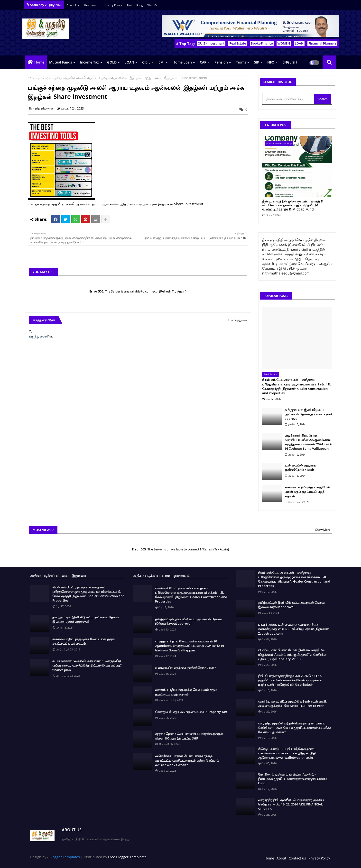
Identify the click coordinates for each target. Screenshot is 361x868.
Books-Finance (262, 43)
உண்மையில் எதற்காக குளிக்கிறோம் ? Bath (300, 467)
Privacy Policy (113, 5)
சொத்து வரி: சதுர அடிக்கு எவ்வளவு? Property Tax (191, 712)
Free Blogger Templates (127, 857)
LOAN (299, 43)
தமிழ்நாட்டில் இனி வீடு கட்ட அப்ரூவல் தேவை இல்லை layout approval (308, 414)
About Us (73, 5)
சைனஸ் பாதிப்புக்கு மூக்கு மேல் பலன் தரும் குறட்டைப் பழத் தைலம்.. (307, 492)
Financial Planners (322, 43)
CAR (203, 62)
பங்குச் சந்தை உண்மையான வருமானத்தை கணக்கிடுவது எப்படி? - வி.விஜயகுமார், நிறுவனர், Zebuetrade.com (294, 629)
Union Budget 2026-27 (142, 5)
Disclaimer (92, 5)
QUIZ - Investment (211, 43)
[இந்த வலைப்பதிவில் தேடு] (289, 99)
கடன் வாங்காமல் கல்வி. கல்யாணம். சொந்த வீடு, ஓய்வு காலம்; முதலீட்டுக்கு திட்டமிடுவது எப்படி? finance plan (87, 665)
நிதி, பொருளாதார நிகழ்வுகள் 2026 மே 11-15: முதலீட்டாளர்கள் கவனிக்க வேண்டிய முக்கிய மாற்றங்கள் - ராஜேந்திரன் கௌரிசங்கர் (290, 680)
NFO (271, 62)
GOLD (112, 62)
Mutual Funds (61, 62)
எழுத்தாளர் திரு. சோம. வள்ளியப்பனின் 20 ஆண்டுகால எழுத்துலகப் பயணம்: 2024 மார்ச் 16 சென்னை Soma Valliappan (308, 442)
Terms (241, 62)
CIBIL (146, 62)
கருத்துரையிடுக (41, 336)
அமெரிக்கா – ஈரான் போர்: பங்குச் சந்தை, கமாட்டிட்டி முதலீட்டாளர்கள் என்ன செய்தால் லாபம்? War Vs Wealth (187, 760)
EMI (162, 62)
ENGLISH (290, 62)
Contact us (297, 858)
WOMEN (284, 43)
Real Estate (238, 43)
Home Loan (182, 62)
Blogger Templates (65, 857)
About (281, 858)
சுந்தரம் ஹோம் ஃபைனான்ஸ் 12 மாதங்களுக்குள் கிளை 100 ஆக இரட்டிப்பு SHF (189, 736)
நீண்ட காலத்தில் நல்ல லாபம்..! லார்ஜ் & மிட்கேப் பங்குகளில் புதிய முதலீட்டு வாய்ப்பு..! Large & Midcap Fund (293, 205)
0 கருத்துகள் (238, 320)
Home (39, 62)
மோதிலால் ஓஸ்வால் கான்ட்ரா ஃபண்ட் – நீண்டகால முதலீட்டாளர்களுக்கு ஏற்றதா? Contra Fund (293, 779)
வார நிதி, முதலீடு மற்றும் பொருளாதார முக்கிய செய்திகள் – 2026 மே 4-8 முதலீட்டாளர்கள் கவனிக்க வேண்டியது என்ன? (295, 728)
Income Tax (90, 62)
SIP (257, 62)
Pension (221, 62)
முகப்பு (33, 78)
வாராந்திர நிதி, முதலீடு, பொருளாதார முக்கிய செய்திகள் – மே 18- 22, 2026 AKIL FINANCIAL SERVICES (291, 804)
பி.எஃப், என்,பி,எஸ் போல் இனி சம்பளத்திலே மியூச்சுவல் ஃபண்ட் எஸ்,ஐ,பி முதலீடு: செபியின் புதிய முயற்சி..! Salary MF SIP (292, 654)
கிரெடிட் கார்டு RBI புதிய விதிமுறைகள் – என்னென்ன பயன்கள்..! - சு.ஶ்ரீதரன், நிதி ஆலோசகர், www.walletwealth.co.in (287, 753)
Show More (323, 530)
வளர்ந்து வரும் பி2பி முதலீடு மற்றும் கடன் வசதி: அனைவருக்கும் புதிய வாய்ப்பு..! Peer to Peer (292, 704)
